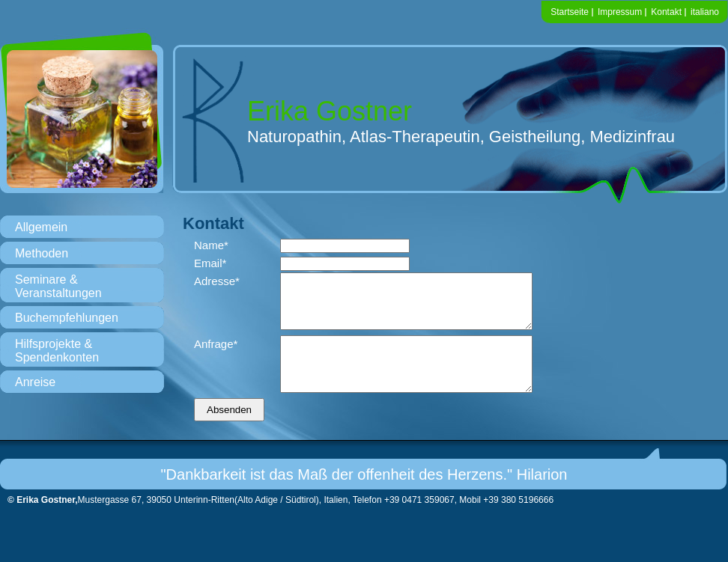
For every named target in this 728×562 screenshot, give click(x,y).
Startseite (570, 12)
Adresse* (217, 281)
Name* (211, 245)
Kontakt (666, 12)
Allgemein (41, 227)
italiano (705, 12)
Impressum (620, 12)
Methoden (42, 253)
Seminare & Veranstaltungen (58, 286)
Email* (210, 263)
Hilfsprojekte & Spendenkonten (57, 351)
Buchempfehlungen (67, 318)
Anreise (35, 382)
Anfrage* (216, 355)
